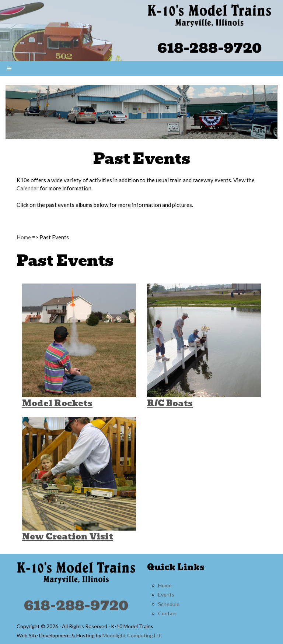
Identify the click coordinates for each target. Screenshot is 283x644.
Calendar (28, 188)
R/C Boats (170, 403)
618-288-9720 (210, 47)
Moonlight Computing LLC (132, 635)
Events (166, 594)
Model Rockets (57, 403)
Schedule (169, 604)
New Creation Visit (68, 537)
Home (24, 237)
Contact (168, 613)
